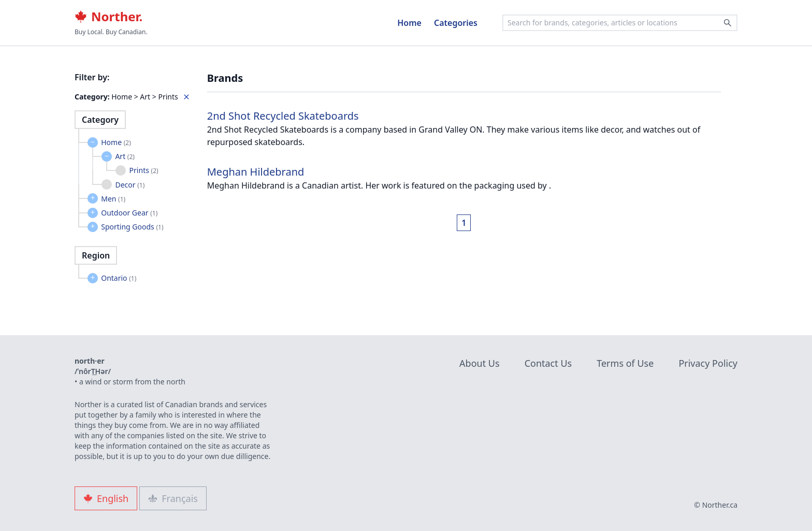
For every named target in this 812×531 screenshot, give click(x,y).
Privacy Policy (708, 363)
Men (113, 199)
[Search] (728, 23)
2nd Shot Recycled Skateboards (283, 116)
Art (125, 156)
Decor (130, 185)
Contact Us (548, 363)
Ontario (119, 278)
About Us (480, 363)
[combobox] (620, 23)
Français (173, 498)
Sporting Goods (132, 227)
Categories (456, 23)
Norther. (108, 17)
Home (409, 23)
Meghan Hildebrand (256, 172)
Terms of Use (625, 363)
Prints (144, 170)
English (106, 498)
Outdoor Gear (129, 213)
